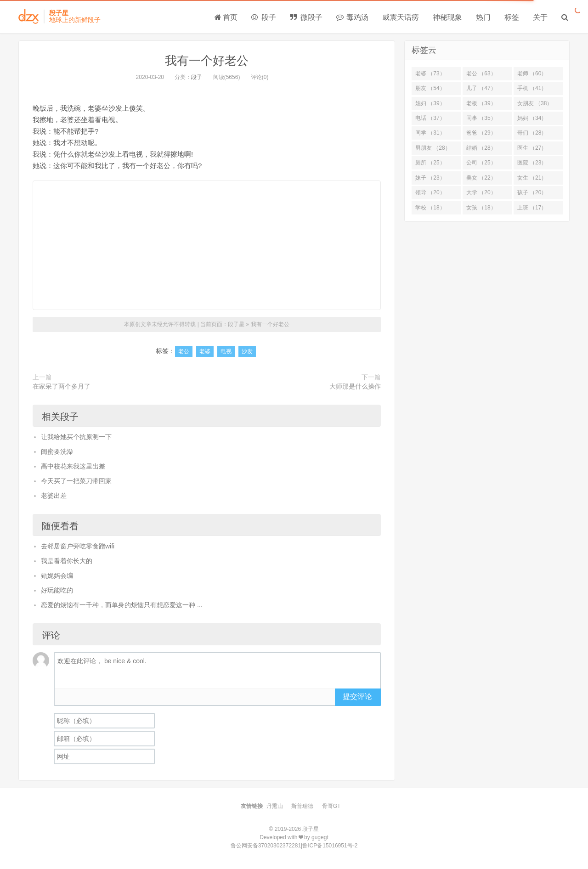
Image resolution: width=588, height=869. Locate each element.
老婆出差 (54, 496)
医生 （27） (532, 148)
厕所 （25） (430, 163)
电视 (226, 351)
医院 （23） (532, 163)
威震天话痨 (401, 17)
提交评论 (357, 697)
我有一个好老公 (207, 61)
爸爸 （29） (481, 133)
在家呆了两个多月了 (62, 386)
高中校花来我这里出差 (73, 466)
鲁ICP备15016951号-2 (330, 846)
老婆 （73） (430, 73)
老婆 (205, 351)
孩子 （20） (532, 192)
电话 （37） (430, 118)
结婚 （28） (481, 148)
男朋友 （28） (433, 148)
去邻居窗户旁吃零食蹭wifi (78, 546)
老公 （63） (481, 73)
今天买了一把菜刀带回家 (76, 481)
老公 (184, 351)
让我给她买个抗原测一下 (76, 437)
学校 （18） (430, 208)
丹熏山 (275, 806)
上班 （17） (532, 208)
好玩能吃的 (57, 590)
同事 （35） (481, 118)
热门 (483, 17)
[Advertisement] (207, 245)
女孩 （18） (481, 208)
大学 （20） (481, 192)
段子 (264, 17)
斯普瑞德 (302, 806)
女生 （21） (532, 178)
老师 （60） (532, 73)
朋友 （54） (430, 88)
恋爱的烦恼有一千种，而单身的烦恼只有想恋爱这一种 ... (122, 605)
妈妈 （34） (532, 118)
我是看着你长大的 (67, 561)
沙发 (247, 351)
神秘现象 (447, 17)
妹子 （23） (430, 178)
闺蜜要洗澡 (57, 451)
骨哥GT (331, 806)
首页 (226, 17)
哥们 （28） (532, 133)
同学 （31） (430, 133)
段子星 (236, 324)
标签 (512, 17)
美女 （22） (481, 178)
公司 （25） (481, 163)
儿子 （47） (481, 88)
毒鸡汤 (352, 17)
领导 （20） (430, 192)
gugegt (320, 837)
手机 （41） (532, 88)
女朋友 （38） (535, 103)
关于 (540, 17)
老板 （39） (481, 103)
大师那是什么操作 (355, 386)
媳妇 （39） (430, 103)
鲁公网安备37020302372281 (266, 846)
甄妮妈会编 (57, 576)
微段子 (306, 17)
